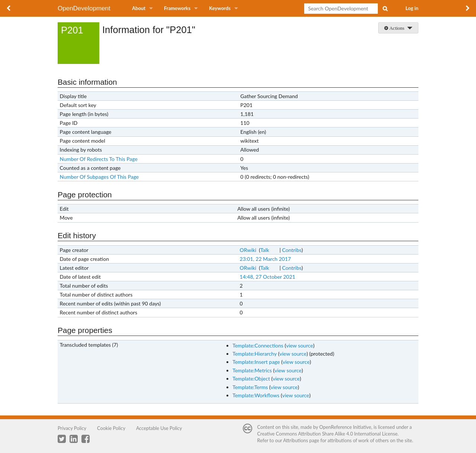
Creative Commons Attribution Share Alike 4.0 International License (327, 434)
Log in (412, 8)
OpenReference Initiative (345, 427)
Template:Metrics (252, 370)
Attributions (295, 440)
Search (385, 9)
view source (300, 345)
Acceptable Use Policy (159, 428)
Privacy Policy (72, 428)
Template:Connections (258, 345)
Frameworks (177, 8)
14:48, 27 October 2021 (268, 277)
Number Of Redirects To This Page (99, 159)
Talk (265, 250)
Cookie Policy (111, 428)
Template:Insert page (256, 362)
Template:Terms (250, 387)
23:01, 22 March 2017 (266, 259)
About (139, 8)
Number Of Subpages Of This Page (99, 177)
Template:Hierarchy (255, 354)
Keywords (220, 8)
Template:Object (251, 378)
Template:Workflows (256, 395)
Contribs (292, 250)
